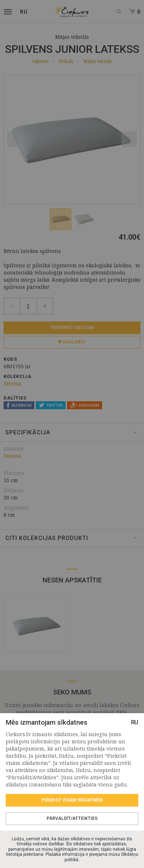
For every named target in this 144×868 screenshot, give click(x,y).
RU (135, 722)
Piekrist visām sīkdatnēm (72, 800)
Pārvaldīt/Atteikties (72, 818)
